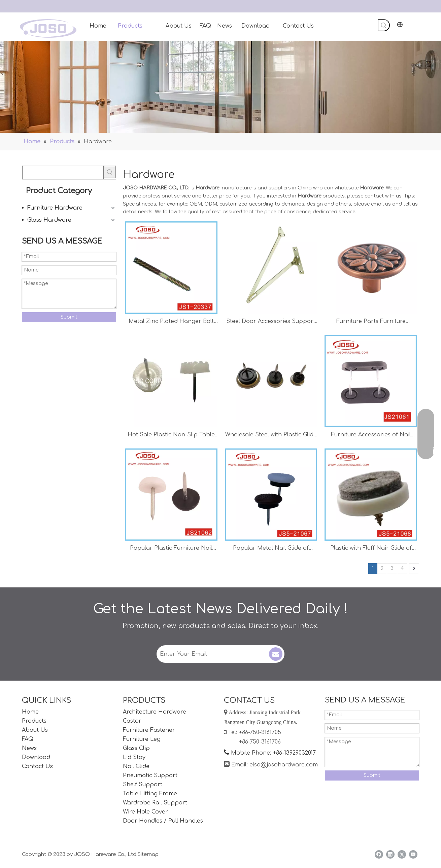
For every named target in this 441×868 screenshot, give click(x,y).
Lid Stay (134, 757)
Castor (132, 721)
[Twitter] (402, 854)
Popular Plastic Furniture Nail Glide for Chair (171, 549)
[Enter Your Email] (212, 654)
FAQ (28, 739)
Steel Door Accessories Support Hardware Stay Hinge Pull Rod (271, 322)
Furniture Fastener (149, 730)
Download (36, 757)
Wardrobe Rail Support (155, 803)
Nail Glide (136, 766)
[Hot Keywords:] (384, 25)
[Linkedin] (390, 854)
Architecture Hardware (155, 712)
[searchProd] (63, 173)
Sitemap (148, 854)
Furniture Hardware (55, 208)
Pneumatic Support (150, 775)
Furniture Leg (142, 739)
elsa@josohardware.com (284, 765)
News (29, 748)
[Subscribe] (276, 654)
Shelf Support (143, 785)
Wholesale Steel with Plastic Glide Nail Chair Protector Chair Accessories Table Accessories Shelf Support (271, 436)
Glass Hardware (49, 220)
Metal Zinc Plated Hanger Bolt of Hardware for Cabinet (171, 322)
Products (34, 721)
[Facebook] (379, 854)
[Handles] (220, 87)
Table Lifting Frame (150, 794)
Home (30, 712)
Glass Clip (136, 748)
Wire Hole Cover (145, 812)
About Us (35, 730)
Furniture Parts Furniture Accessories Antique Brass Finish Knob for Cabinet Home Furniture (371, 322)
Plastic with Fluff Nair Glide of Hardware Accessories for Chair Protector (371, 549)
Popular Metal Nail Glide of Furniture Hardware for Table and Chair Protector (271, 549)
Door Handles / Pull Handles (163, 821)
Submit (69, 317)
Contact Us (37, 766)
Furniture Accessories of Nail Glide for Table (371, 436)
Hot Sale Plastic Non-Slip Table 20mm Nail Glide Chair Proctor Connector (171, 436)
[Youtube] (413, 854)
